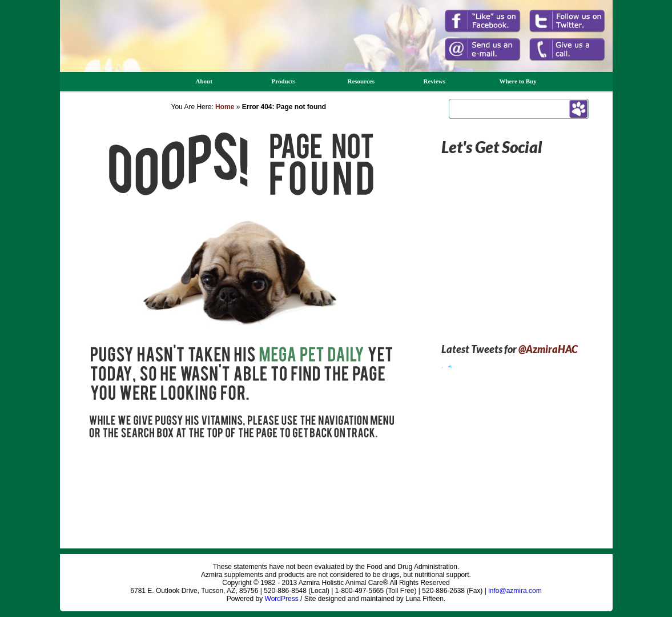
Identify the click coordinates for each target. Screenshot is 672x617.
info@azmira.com (515, 591)
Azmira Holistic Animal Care (110, 50)
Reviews (435, 81)
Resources (361, 81)
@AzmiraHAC (548, 349)
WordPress (282, 599)
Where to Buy (518, 81)
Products (284, 81)
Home (225, 107)
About (204, 81)
